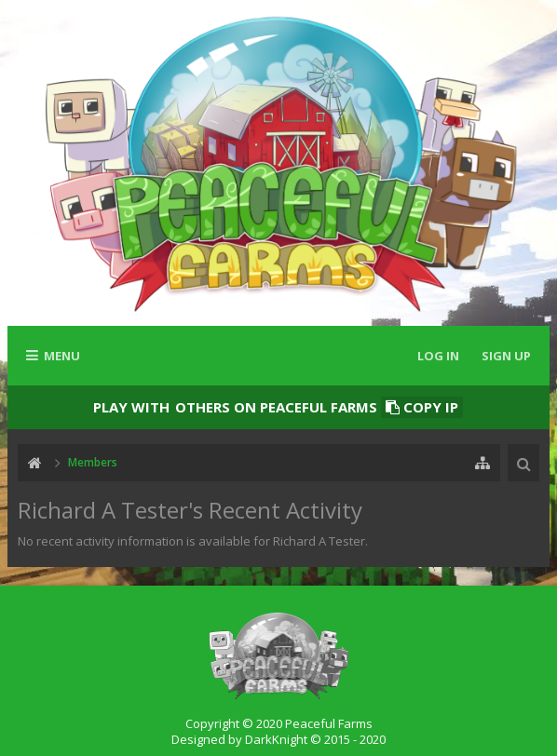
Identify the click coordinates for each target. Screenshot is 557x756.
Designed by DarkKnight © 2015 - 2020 (278, 739)
